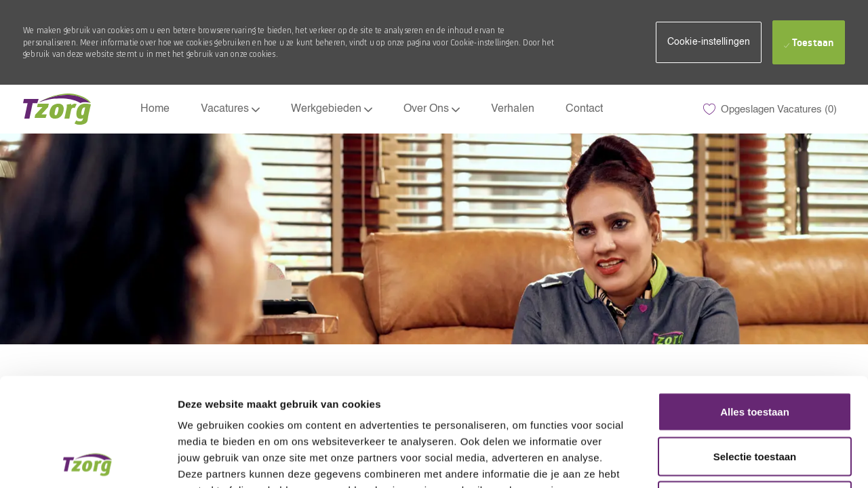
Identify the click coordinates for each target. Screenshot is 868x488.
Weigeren (754, 399)
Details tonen (732, 462)
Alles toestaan (755, 310)
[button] (709, 42)
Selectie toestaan (755, 355)
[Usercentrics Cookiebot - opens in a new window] (88, 462)
